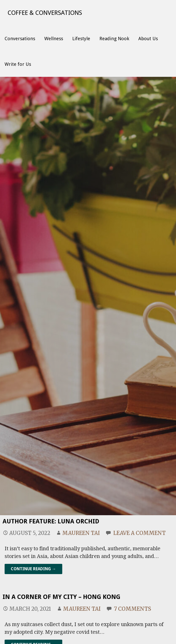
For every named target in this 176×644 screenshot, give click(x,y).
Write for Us (18, 64)
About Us (148, 39)
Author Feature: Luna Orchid (51, 521)
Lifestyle (81, 39)
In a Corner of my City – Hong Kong (61, 597)
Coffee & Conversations (45, 13)
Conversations (20, 39)
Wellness (54, 39)
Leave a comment (139, 533)
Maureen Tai (81, 533)
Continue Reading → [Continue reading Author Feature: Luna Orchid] (33, 569)
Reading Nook (114, 39)
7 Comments (133, 609)
